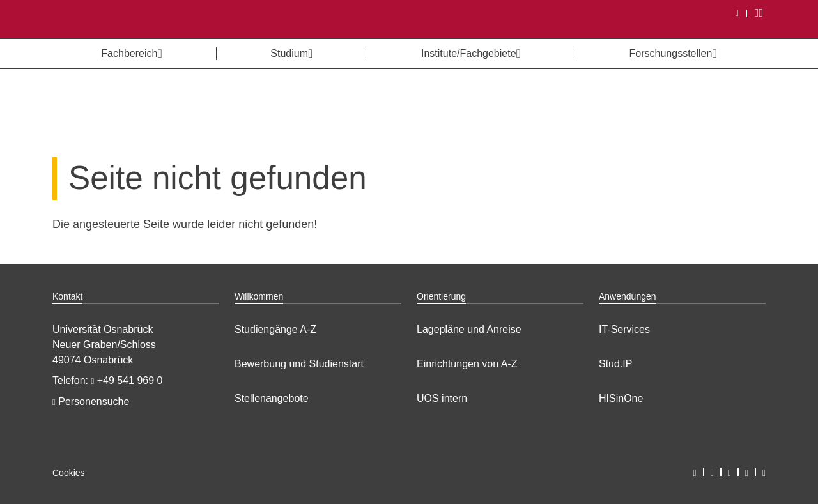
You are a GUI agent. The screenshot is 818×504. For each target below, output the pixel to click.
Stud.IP (615, 364)
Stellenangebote (272, 398)
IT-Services (624, 329)
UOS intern (442, 398)
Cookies (69, 473)
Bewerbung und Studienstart (299, 364)
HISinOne (621, 398)
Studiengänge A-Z (275, 329)
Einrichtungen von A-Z (467, 364)
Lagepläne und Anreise (469, 329)
